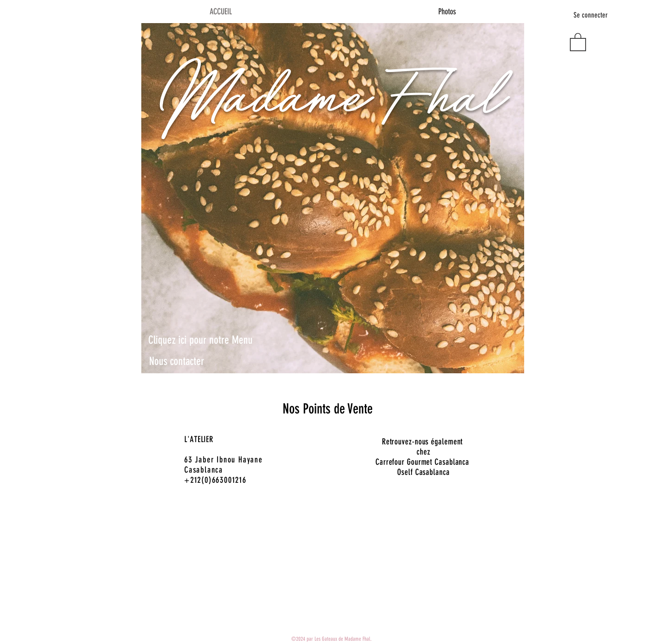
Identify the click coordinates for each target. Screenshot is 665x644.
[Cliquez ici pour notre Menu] (200, 340)
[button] (578, 42)
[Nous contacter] (176, 362)
